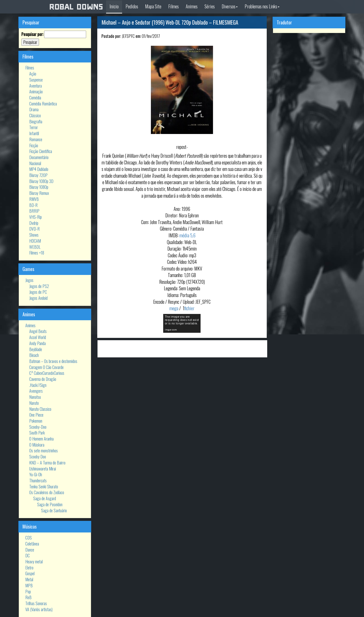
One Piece (36, 415)
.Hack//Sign (38, 385)
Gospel (30, 573)
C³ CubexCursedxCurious (47, 373)
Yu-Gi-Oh (36, 474)
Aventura (36, 86)
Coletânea (32, 544)
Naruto (34, 403)
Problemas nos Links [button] (262, 6)
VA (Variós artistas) (39, 609)
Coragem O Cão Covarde (46, 367)
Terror (34, 127)
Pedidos (132, 6)
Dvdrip (34, 223)
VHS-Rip (36, 217)
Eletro (29, 568)
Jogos (29, 280)
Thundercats (38, 480)
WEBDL (35, 247)
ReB (28, 597)
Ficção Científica (41, 151)
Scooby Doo (38, 457)
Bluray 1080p (39, 187)
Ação (33, 74)
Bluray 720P (38, 175)
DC (28, 555)
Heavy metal (34, 562)
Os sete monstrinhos (44, 451)
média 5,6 (187, 235)
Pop (28, 591)
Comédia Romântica (43, 104)
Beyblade (36, 349)
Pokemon (36, 421)
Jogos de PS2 (39, 286)
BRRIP (34, 211)
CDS (29, 538)
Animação (36, 91)
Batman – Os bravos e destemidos (53, 361)
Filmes (174, 6)
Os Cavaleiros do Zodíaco (47, 492)
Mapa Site (153, 6)
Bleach (34, 355)
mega (174, 308)
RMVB (34, 199)
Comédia (35, 98)
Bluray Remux (39, 193)
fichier (189, 308)
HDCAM (35, 241)
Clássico (35, 115)
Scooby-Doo (38, 427)
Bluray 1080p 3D (41, 181)
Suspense (36, 80)
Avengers (36, 391)
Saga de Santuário (54, 510)
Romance (36, 139)
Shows (34, 235)
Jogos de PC (38, 292)
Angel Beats (38, 331)
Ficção (34, 145)
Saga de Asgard (45, 498)
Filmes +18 (37, 253)
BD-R (33, 205)
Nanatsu (35, 397)
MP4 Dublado (39, 169)
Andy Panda (37, 343)
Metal (29, 579)
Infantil (34, 133)
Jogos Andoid (38, 298)
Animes (192, 6)
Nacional (35, 163)
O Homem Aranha (41, 439)
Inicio (114, 6)
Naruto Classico (40, 409)
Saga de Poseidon (50, 504)
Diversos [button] (230, 6)
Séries (210, 6)
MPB (29, 585)
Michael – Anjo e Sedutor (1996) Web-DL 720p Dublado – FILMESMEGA (170, 22)
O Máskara (37, 445)
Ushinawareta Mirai (43, 469)
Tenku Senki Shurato (44, 486)
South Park (37, 433)
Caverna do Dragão (43, 379)
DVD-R (34, 229)
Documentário (39, 157)
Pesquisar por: (32, 34)
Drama (34, 109)
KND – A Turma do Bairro (47, 463)
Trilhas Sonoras (36, 603)
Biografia (36, 121)
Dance (30, 550)
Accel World (38, 337)
